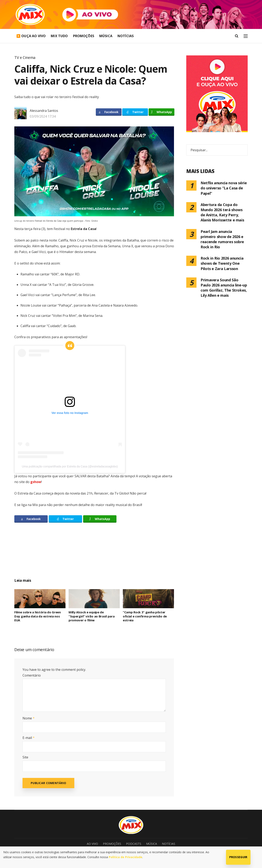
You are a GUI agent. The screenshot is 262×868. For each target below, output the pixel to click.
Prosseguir (238, 857)
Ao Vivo (92, 844)
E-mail (29, 738)
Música (106, 36)
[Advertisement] (94, 555)
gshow (36, 482)
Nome (29, 718)
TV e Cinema (25, 57)
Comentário (32, 675)
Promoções (84, 36)
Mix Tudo (59, 36)
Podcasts (134, 844)
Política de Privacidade (125, 857)
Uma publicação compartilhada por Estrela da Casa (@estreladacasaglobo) (70, 466)
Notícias (126, 36)
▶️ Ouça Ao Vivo (31, 36)
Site (25, 757)
